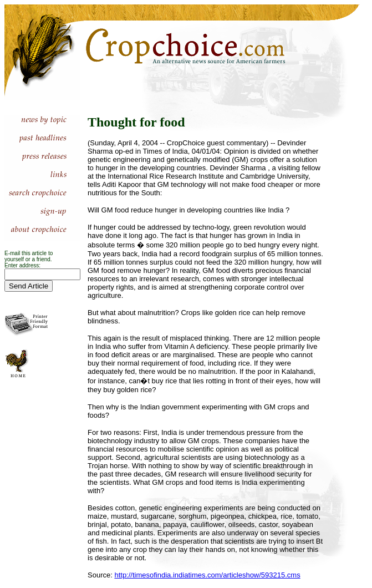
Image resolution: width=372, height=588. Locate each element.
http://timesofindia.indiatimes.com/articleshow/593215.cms (207, 575)
